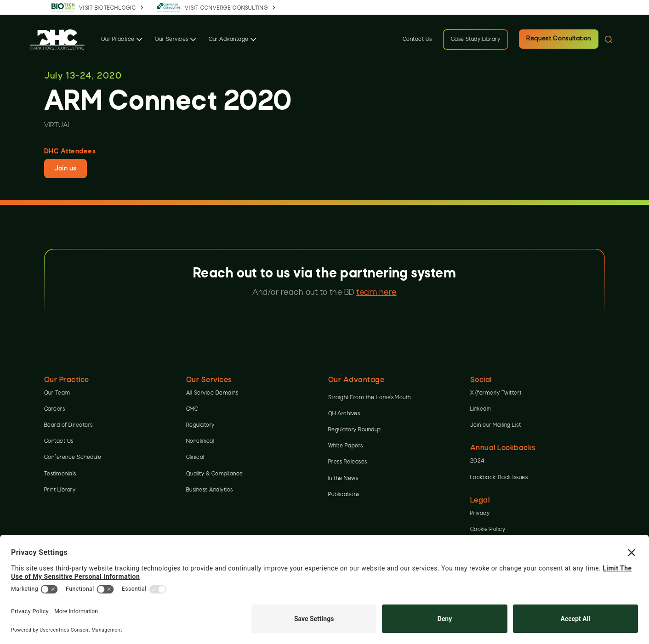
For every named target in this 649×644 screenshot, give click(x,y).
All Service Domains (212, 393)
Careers (54, 409)
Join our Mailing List (495, 425)
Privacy (480, 514)
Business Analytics (210, 490)
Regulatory (200, 425)
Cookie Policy (488, 530)
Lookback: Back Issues (499, 478)
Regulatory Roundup (355, 430)
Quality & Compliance (215, 474)
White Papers (346, 446)
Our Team (57, 393)
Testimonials (60, 474)
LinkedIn (481, 409)
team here (376, 293)
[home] (57, 39)
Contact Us (417, 40)
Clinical (195, 458)
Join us (65, 169)
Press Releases (348, 462)
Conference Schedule (73, 458)
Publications (344, 495)
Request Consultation (559, 39)
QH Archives (344, 414)
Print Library (60, 490)
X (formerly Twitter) (496, 393)
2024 (477, 461)
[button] (122, 40)
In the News (343, 479)
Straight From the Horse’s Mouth (370, 398)
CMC (192, 409)
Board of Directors (68, 425)
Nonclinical (200, 441)
